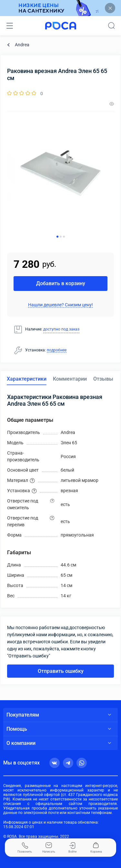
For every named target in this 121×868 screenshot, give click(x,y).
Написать (49, 848)
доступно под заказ (61, 329)
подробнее (57, 350)
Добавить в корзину (61, 283)
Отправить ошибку (61, 671)
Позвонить (25, 848)
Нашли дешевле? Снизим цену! (60, 305)
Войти (72, 848)
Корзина (96, 848)
